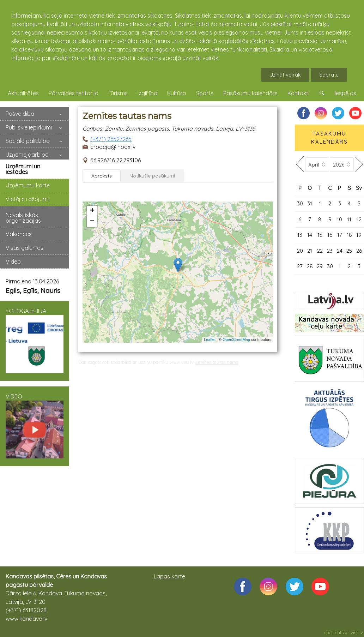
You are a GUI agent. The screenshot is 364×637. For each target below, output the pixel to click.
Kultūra (177, 93)
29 (320, 266)
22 (320, 251)
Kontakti (298, 93)
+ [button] (92, 211)
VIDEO (35, 426)
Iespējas (345, 93)
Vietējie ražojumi (27, 199)
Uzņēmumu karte (28, 185)
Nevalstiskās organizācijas (23, 218)
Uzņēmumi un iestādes (23, 169)
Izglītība (147, 93)
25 (349, 251)
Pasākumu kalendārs (250, 93)
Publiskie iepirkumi (29, 127)
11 (349, 219)
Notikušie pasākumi (152, 176)
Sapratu (329, 75)
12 (359, 219)
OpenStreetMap (236, 339)
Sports (205, 93)
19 (359, 235)
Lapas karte (169, 576)
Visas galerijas (25, 248)
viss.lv (357, 632)
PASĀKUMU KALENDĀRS (329, 138)
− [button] (92, 222)
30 (300, 203)
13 (300, 235)
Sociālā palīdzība (28, 141)
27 (300, 266)
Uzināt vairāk (285, 75)
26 (359, 251)
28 (310, 266)
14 (310, 235)
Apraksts (102, 176)
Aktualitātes (23, 93)
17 (340, 235)
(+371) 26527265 (111, 139)
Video (13, 262)
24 (340, 251)
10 (339, 219)
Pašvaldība (20, 114)
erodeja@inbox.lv (113, 147)
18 (349, 235)
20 (300, 251)
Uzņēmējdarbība (27, 155)
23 (330, 251)
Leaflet (210, 339)
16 (330, 235)
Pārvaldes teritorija (74, 93)
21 (310, 251)
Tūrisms (118, 93)
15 (320, 235)
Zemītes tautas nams (217, 362)
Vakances (19, 234)
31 (310, 203)
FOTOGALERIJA (35, 340)
